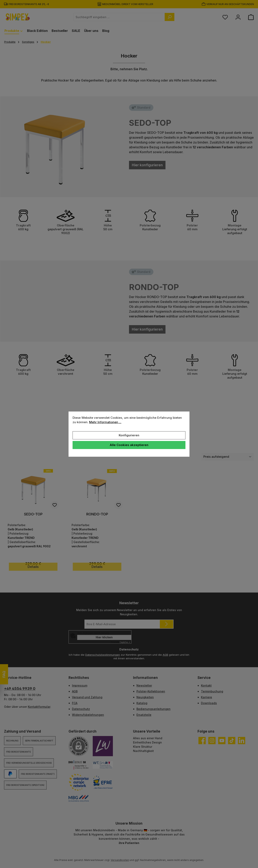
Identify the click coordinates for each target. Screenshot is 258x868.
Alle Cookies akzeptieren (129, 445)
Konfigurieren (129, 435)
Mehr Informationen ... (105, 422)
